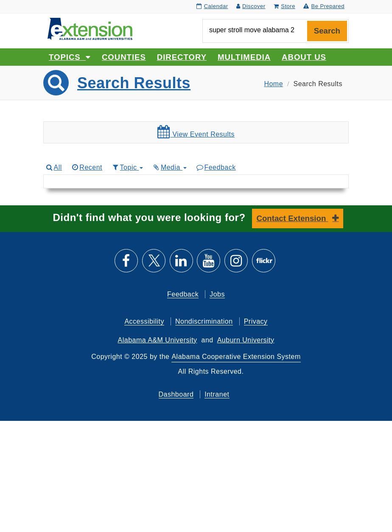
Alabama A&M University (158, 340)
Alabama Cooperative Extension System (236, 357)
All (53, 167)
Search (327, 31)
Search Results (134, 83)
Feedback (216, 167)
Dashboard (176, 394)
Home (273, 84)
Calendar (212, 6)
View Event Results (196, 132)
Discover (251, 6)
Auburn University (246, 340)
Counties (124, 57)
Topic (127, 167)
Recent (87, 167)
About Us (304, 57)
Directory (182, 57)
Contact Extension (293, 218)
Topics (70, 57)
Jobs (217, 294)
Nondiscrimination (204, 321)
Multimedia (244, 57)
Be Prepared (324, 6)
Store (284, 6)
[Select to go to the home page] (90, 28)
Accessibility (144, 321)
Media (169, 167)
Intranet (217, 394)
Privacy (256, 321)
